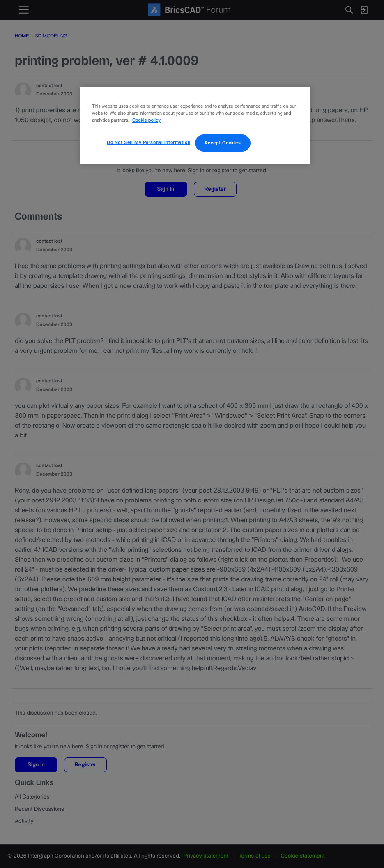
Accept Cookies (223, 143)
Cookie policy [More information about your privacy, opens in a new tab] (146, 121)
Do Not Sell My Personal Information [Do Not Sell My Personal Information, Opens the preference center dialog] (148, 142)
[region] (195, 126)
